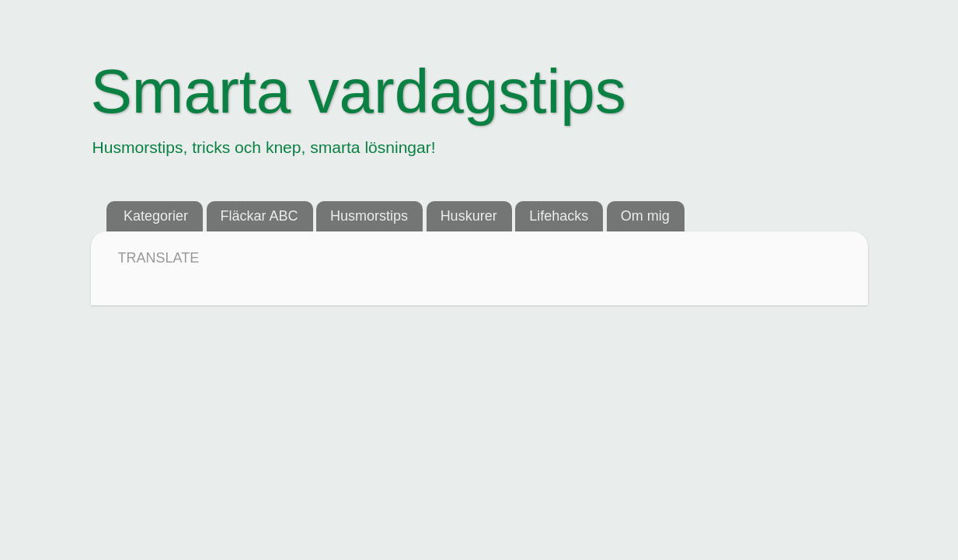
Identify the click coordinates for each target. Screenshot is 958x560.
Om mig (645, 216)
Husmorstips (369, 216)
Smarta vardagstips (359, 91)
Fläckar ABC (260, 216)
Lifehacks (559, 216)
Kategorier (156, 216)
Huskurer (469, 216)
